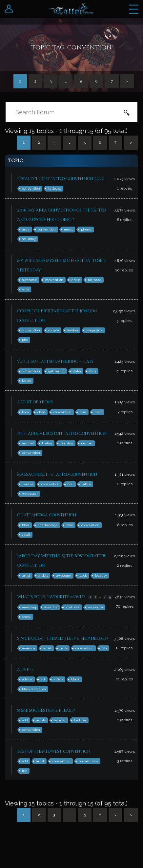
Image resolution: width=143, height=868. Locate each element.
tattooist (55, 188)
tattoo (27, 381)
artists (43, 575)
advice (27, 679)
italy (93, 371)
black (75, 679)
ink (25, 771)
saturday (29, 239)
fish (104, 648)
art (43, 679)
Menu (134, 9)
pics (25, 340)
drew (76, 280)
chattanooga (48, 525)
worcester (30, 494)
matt (98, 412)
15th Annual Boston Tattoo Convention (62, 434)
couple (54, 330)
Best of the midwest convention (54, 751)
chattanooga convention (47, 515)
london (73, 330)
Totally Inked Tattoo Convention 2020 (61, 179)
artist (26, 575)
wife (25, 289)
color (70, 525)
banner (60, 720)
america (51, 607)
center (87, 443)
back (83, 575)
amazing (29, 607)
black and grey (34, 689)
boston (47, 443)
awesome (30, 280)
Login (9, 9)
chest (26, 617)
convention (31, 188)
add (25, 720)
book (26, 412)
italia (77, 371)
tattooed (95, 280)
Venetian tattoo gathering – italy (55, 361)
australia (73, 607)
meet (68, 229)
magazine (94, 330)
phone (86, 229)
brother (80, 720)
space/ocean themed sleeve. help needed (62, 638)
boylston (67, 443)
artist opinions (35, 402)
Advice (25, 670)
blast (26, 525)
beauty (101, 575)
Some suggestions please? (46, 711)
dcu (71, 484)
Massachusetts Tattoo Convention (57, 474)
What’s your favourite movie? (51, 597)
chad (41, 412)
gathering (56, 371)
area (26, 229)
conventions (88, 761)
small (26, 535)
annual (28, 443)
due (83, 412)
